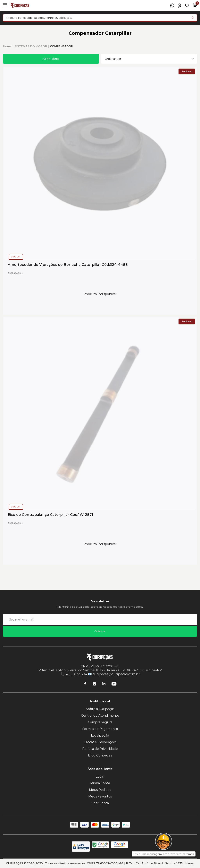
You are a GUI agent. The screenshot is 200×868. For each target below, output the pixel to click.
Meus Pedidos (100, 790)
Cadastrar (100, 631)
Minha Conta (100, 783)
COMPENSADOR (61, 46)
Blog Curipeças (100, 755)
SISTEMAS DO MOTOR (31, 46)
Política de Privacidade (100, 749)
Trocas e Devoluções (100, 742)
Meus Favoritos (100, 796)
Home (7, 46)
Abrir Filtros (51, 59)
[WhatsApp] (172, 5)
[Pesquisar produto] (193, 18)
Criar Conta (100, 803)
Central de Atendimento (100, 716)
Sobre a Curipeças (100, 709)
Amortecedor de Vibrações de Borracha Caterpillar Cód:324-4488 (68, 265)
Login (100, 776)
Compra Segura (100, 722)
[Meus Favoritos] (187, 5)
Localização (100, 735)
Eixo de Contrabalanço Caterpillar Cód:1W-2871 (50, 515)
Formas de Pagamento (100, 729)
